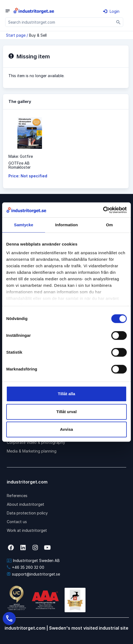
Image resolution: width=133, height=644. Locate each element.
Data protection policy (27, 513)
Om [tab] (109, 225)
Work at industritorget (27, 530)
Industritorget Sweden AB (33, 560)
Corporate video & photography (36, 442)
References (17, 496)
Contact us (17, 522)
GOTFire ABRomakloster (20, 165)
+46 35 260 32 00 (26, 567)
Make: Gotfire (21, 156)
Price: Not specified (28, 176)
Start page (16, 35)
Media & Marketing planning (32, 451)
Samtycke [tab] (24, 225)
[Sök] (118, 22)
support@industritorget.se (33, 574)
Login (111, 11)
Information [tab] (66, 225)
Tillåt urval (67, 412)
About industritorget (26, 504)
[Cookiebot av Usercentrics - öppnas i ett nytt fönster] (103, 210)
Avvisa (66, 429)
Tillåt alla (66, 394)
